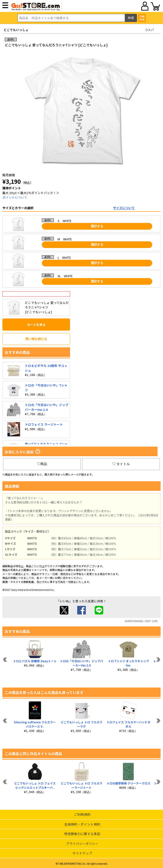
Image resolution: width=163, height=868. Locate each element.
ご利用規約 (82, 814)
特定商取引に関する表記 (82, 834)
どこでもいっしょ (16, 30)
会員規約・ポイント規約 (82, 824)
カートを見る (36, 325)
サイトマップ (82, 853)
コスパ (149, 30)
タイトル (121, 464)
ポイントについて (15, 197)
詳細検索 (142, 18)
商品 (42, 464)
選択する (97, 226)
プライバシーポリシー (82, 844)
